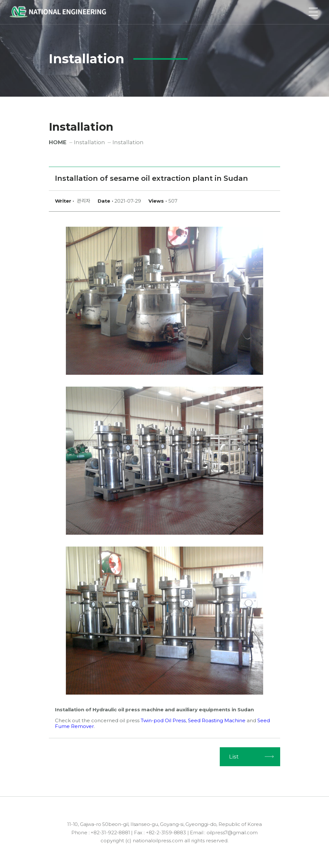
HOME (58, 142)
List (234, 757)
